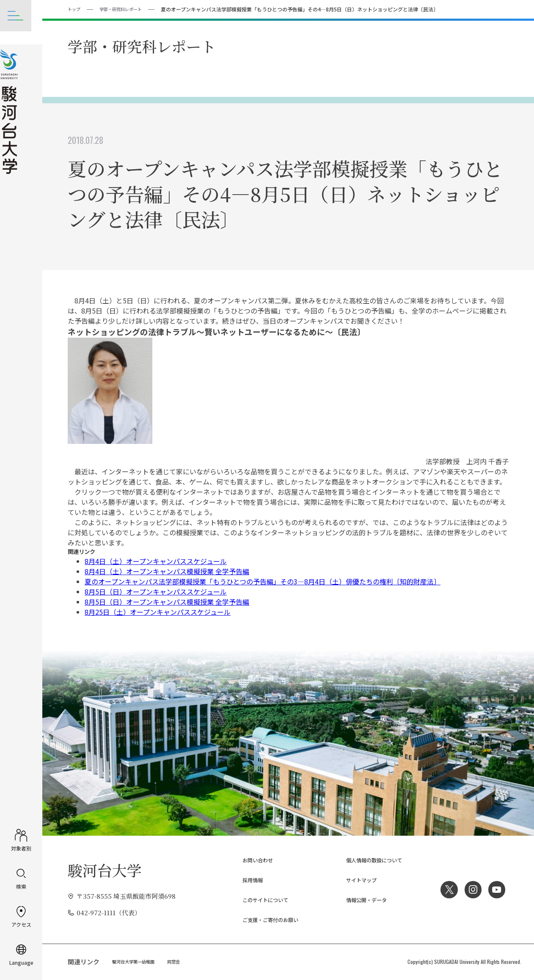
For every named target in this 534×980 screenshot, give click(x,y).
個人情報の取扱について (367, 860)
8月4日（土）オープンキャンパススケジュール (156, 561)
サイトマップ (351, 880)
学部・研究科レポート (127, 9)
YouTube (496, 889)
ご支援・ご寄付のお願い (263, 919)
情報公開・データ (357, 899)
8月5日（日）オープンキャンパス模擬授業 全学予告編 (167, 601)
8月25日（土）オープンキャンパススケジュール (158, 611)
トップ (75, 9)
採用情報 (241, 880)
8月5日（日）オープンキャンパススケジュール (156, 591)
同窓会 (183, 961)
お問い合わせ (247, 860)
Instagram (470, 889)
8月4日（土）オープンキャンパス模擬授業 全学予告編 (167, 571)
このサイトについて (257, 899)
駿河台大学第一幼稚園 (138, 961)
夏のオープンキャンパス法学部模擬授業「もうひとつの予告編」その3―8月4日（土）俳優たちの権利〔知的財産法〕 (263, 581)
